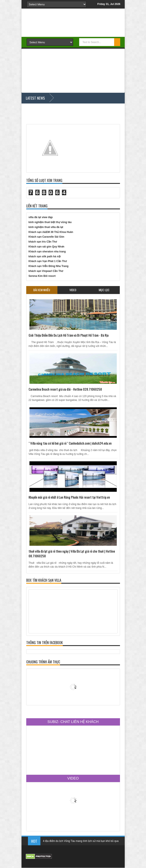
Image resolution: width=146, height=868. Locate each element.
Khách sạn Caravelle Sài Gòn (46, 237)
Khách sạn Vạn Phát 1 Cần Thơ (48, 261)
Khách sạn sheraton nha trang (47, 252)
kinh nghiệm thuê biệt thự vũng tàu (50, 222)
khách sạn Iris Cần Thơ (43, 242)
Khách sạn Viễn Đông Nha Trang (49, 266)
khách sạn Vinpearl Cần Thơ (46, 271)
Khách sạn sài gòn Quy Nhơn (47, 247)
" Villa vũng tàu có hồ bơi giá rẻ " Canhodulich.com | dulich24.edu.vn (70, 443)
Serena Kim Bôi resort (42, 276)
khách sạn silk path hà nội (45, 256)
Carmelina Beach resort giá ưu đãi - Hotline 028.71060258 (65, 389)
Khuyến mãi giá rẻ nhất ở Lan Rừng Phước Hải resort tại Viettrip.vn (69, 497)
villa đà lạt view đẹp (41, 217)
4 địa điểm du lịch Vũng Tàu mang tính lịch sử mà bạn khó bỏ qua (81, 843)
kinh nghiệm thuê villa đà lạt (46, 227)
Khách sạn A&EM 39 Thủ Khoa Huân (51, 232)
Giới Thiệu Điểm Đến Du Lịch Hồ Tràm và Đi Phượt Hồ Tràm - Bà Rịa (69, 335)
